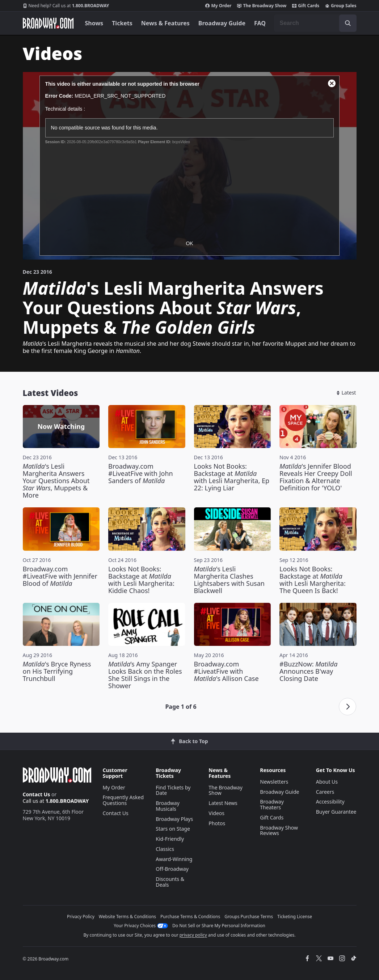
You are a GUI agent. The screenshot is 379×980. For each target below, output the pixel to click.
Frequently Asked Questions (123, 800)
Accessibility (330, 802)
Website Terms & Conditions (127, 917)
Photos (217, 823)
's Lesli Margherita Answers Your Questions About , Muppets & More (56, 481)
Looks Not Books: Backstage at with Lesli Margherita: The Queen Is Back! (313, 580)
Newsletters (274, 782)
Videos (216, 813)
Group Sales (341, 6)
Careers (325, 792)
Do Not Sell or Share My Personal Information (219, 926)
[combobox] (315, 23)
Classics (165, 849)
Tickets (122, 23)
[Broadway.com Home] (48, 23)
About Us (327, 782)
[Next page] (348, 707)
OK (189, 243)
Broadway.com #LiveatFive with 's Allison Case (226, 671)
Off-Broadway (172, 869)
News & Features (165, 23)
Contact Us (37, 794)
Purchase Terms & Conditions (190, 917)
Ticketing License (295, 917)
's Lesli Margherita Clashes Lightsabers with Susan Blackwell (229, 580)
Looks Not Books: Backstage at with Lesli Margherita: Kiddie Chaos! (141, 580)
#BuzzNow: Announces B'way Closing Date (309, 671)
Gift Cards (306, 6)
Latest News (223, 803)
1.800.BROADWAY (66, 6)
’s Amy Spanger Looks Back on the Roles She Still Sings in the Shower (145, 675)
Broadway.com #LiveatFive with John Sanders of (141, 473)
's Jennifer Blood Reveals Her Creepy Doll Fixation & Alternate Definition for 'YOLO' (316, 477)
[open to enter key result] (348, 23)
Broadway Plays (174, 819)
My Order (218, 6)
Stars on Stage (173, 829)
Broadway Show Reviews (279, 830)
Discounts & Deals (170, 882)
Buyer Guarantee (336, 812)
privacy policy (193, 935)
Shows (94, 23)
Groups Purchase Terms (249, 917)
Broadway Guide (222, 23)
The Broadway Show (262, 6)
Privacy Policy (81, 917)
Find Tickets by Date (173, 790)
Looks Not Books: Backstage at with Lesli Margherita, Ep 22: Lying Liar (232, 477)
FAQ (260, 23)
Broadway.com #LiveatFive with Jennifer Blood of (60, 576)
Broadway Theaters (272, 804)
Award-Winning (174, 859)
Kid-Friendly (170, 839)
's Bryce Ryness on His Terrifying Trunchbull (57, 671)
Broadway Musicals (168, 806)
